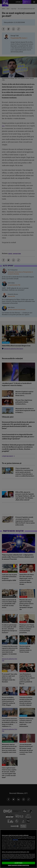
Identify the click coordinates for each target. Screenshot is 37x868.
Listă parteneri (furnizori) (6, 860)
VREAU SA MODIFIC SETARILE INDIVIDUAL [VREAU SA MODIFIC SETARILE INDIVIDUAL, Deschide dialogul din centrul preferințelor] (18, 865)
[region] (18, 849)
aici (14, 846)
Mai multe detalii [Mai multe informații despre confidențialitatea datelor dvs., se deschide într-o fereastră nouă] (15, 840)
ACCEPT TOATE (18, 863)
